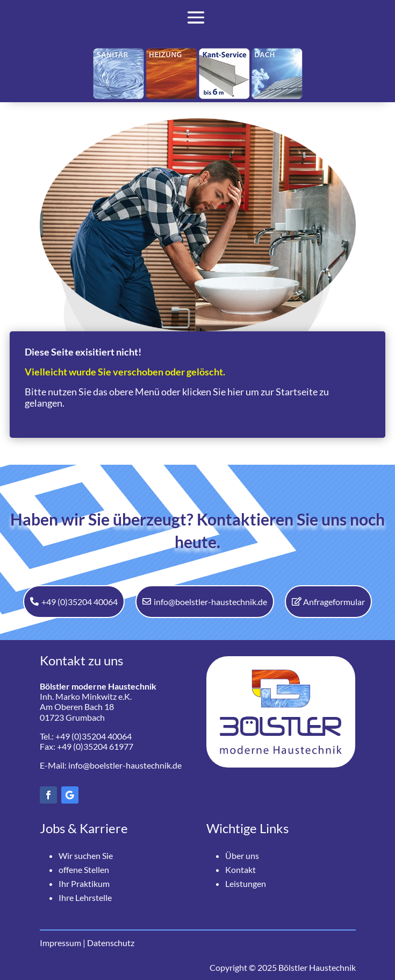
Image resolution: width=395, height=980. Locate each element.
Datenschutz (111, 943)
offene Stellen (84, 869)
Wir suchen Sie (86, 855)
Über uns (242, 855)
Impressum (60, 943)
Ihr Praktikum (84, 883)
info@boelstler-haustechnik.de (210, 602)
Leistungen (246, 883)
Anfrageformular (334, 602)
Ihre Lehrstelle (85, 897)
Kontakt (240, 869)
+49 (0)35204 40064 (80, 602)
